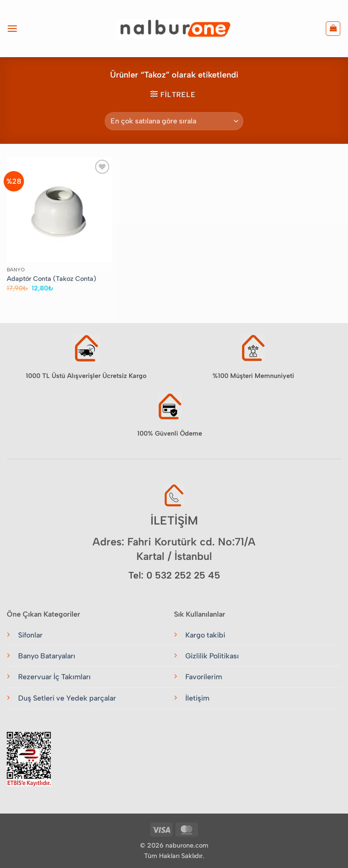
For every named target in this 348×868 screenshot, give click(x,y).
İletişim (197, 698)
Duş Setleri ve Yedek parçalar (67, 698)
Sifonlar (30, 635)
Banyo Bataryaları (47, 656)
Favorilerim (204, 677)
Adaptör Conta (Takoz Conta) (51, 279)
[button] (12, 28)
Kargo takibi (205, 635)
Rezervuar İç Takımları (54, 677)
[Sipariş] (174, 121)
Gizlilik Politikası (212, 656)
